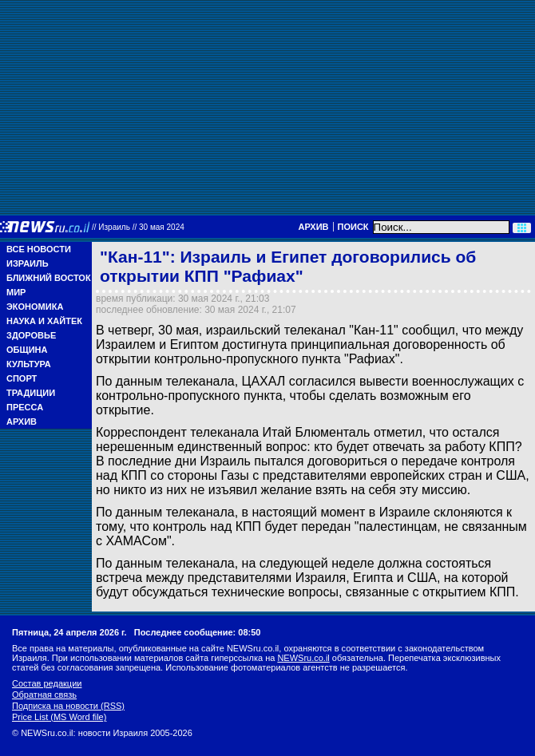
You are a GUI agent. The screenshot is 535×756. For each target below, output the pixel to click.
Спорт (22, 378)
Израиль (28, 263)
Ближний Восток (49, 278)
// (138, 227)
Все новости (39, 249)
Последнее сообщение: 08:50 (198, 632)
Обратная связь (44, 695)
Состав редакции (47, 683)
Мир (16, 292)
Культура (29, 364)
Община (27, 350)
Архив (313, 227)
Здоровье (31, 335)
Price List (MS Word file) (59, 717)
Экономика (35, 307)
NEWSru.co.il (303, 658)
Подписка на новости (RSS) (68, 706)
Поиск (353, 227)
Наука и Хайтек (44, 321)
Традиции (31, 393)
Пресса (25, 407)
